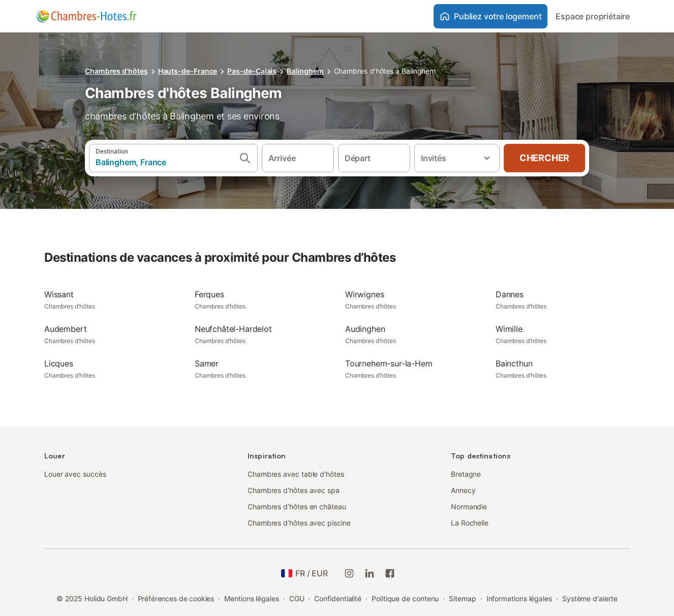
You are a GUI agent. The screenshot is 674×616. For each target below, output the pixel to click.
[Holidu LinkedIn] (370, 573)
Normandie (469, 506)
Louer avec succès (75, 474)
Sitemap (462, 598)
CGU (297, 598)
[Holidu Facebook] (390, 573)
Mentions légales (252, 598)
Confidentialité (338, 598)
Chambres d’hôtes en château (297, 506)
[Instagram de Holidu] (349, 573)
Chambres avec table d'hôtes (296, 474)
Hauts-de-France (188, 71)
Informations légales (519, 598)
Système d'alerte (590, 598)
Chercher (544, 158)
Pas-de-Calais (252, 71)
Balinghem (305, 71)
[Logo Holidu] (86, 16)
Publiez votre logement (491, 16)
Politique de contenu (405, 598)
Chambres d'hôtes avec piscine (299, 523)
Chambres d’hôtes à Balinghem (385, 71)
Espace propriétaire (593, 16)
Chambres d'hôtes (116, 71)
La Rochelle (470, 523)
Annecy (463, 490)
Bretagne (466, 474)
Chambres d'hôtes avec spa (294, 490)
